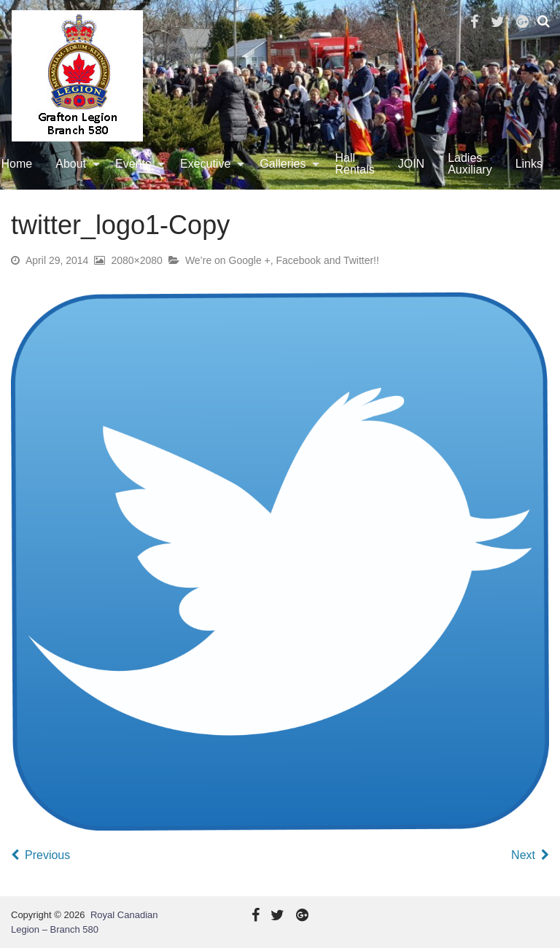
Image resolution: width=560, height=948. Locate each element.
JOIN (411, 164)
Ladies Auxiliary (470, 164)
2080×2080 (136, 260)
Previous (47, 855)
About (71, 164)
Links (529, 164)
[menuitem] (74, 164)
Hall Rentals (354, 164)
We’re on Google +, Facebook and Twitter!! (282, 260)
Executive (205, 164)
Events (133, 164)
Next (523, 855)
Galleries (283, 164)
